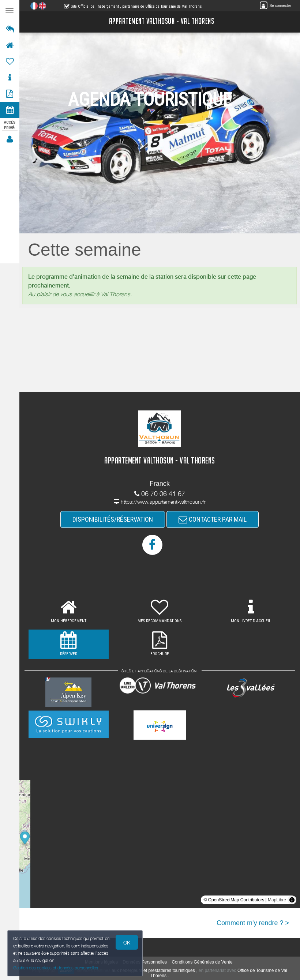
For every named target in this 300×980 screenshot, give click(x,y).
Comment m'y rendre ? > (253, 923)
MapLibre (277, 900)
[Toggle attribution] (292, 900)
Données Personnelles (145, 962)
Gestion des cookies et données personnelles (56, 968)
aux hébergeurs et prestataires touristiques (153, 971)
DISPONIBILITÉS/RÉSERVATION (113, 519)
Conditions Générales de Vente (202, 962)
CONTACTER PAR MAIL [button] (213, 519)
